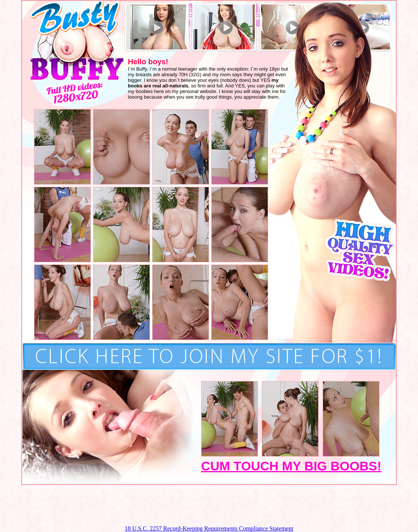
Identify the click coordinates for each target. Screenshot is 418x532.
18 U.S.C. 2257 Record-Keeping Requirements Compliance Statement (209, 528)
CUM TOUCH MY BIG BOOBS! (291, 466)
